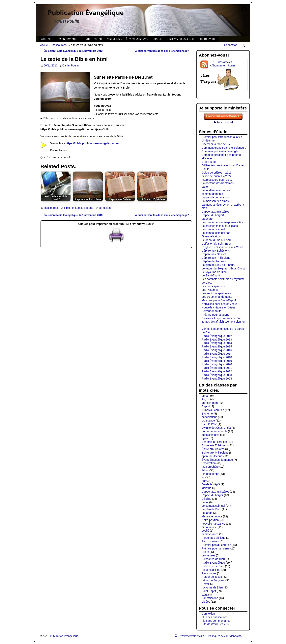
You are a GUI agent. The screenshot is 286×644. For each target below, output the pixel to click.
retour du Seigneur (213, 580)
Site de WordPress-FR (215, 624)
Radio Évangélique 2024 (217, 379)
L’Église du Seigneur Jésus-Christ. (223, 247)
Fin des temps (210, 474)
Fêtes (205, 470)
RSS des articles (222, 62)
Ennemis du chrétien (214, 442)
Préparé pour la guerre (216, 315)
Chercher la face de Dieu (217, 144)
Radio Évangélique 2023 (217, 375)
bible (67, 208)
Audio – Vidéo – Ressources (104, 39)
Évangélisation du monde (217, 460)
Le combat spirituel (213, 229)
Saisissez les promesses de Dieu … (224, 318)
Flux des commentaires (216, 621)
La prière (207, 219)
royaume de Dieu (212, 587)
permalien (105, 208)
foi (203, 477)
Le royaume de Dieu (214, 272)
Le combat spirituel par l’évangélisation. (216, 235)
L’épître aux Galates (214, 254)
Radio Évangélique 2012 (217, 336)
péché (205, 531)
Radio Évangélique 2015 (217, 346)
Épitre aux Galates (213, 449)
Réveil (205, 584)
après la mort (210, 403)
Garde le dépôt (211, 484)
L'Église (206, 499)
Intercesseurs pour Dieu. (217, 180)
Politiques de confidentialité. (225, 636)
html (73, 208)
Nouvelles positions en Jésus (220, 304)
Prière (205, 552)
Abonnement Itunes (224, 65)
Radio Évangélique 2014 (217, 343)
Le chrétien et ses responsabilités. (223, 222)
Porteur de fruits (212, 311)
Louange (207, 513)
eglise (205, 438)
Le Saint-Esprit (211, 275)
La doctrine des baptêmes (218, 183)
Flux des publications (215, 617)
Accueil (48, 39)
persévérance (210, 534)
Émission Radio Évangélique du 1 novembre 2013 (72, 51)
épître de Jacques (213, 456)
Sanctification (210, 598)
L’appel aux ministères (215, 212)
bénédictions (209, 417)
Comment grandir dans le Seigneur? (224, 148)
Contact (158, 39)
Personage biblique (214, 538)
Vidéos (206, 602)
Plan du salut (210, 541)
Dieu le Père (209, 424)
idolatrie (206, 488)
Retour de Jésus (212, 577)
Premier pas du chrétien (216, 545)
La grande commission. (216, 197)
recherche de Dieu (213, 566)
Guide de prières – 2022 (216, 176)
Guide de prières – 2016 (216, 173)
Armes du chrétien (213, 410)
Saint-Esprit (209, 591)
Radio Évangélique (213, 563)
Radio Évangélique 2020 (217, 364)
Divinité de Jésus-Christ (216, 428)
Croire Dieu (209, 162)
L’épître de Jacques (214, 261)
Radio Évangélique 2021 (217, 368)
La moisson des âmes (215, 201)
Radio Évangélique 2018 (217, 357)
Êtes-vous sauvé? (137, 39)
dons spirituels (211, 435)
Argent (206, 406)
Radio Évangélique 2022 (217, 371)
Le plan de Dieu (211, 509)
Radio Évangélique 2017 (217, 354)
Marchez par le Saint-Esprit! (219, 300)
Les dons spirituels (213, 286)
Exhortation (209, 463)
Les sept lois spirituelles (216, 293)
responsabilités (211, 570)
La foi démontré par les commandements (216, 192)
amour (206, 396)
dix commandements (214, 431)
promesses (208, 555)
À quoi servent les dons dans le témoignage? (164, 51)
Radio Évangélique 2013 (217, 340)
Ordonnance (209, 527)
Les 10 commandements (217, 297)
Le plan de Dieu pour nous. (218, 265)
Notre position (210, 520)
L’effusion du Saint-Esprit (217, 244)
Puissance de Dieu (213, 559)
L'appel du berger (212, 495)
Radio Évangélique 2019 (217, 361)
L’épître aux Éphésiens (216, 251)
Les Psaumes (210, 290)
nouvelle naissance (213, 524)
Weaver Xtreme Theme (192, 636)
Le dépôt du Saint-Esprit (216, 240)
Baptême (207, 414)
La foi (205, 187)
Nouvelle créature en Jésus (218, 307)
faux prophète (210, 467)
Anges (206, 399)
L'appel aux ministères (215, 492)
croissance (208, 421)
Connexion (231, 45)
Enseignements (69, 39)
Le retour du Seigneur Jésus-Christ (223, 268)
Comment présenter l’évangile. (220, 151)
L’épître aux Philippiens (216, 258)
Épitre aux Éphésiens (215, 445)
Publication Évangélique (86, 12)
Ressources (59, 45)
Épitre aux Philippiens (215, 453)
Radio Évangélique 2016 (217, 350)
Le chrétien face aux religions (220, 226)
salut (205, 595)
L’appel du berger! (213, 215)
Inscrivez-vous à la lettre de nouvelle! (192, 39)
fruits (205, 481)
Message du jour (212, 516)
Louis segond (85, 208)
